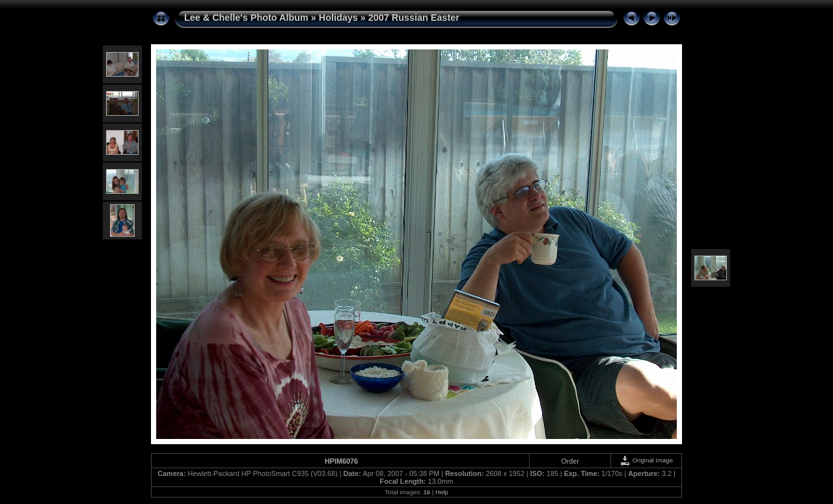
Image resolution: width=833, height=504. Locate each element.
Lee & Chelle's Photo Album (246, 18)
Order (570, 461)
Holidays (338, 18)
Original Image (646, 460)
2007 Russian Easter (414, 18)
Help (442, 492)
